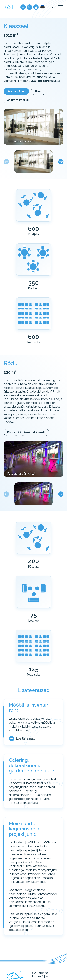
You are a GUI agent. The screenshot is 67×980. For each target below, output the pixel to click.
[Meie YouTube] (29, 7)
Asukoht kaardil (18, 100)
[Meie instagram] (36, 7)
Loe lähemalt (25, 739)
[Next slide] (61, 162)
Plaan (38, 91)
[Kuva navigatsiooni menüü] (61, 7)
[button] (47, 7)
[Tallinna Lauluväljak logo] (9, 7)
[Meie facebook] (23, 7)
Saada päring (16, 91)
